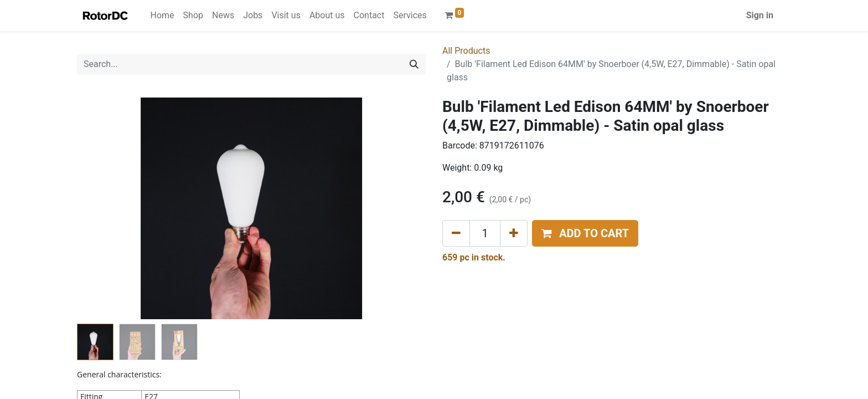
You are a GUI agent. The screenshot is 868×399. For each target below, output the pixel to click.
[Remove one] (456, 233)
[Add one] (514, 233)
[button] (585, 233)
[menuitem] (162, 16)
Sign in (760, 15)
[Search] (414, 64)
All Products (466, 51)
